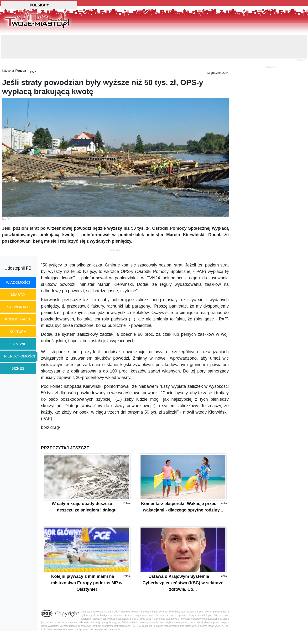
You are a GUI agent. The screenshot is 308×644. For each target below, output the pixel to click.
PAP (33, 72)
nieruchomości (19, 356)
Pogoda (21, 71)
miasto (18, 295)
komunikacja (18, 319)
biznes (18, 368)
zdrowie (18, 344)
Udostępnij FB (18, 268)
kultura (18, 332)
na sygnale (18, 307)
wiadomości (18, 282)
